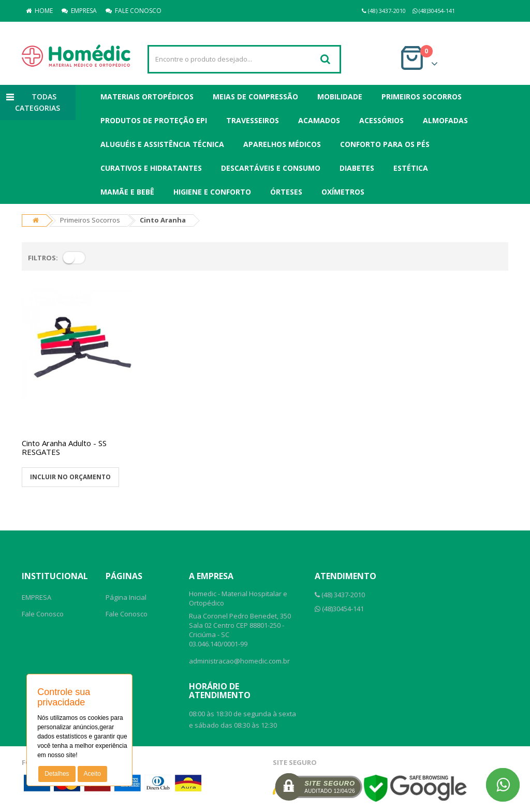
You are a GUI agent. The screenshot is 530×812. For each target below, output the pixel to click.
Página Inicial (126, 597)
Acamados (319, 120)
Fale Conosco (43, 614)
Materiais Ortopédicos (147, 97)
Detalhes (57, 774)
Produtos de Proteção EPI (154, 120)
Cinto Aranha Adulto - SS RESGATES (64, 447)
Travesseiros (253, 120)
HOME (39, 11)
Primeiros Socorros (422, 97)
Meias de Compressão (255, 97)
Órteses (286, 192)
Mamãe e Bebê (127, 192)
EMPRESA (79, 11)
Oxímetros (343, 192)
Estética (411, 168)
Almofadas (445, 120)
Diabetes (357, 168)
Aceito (92, 774)
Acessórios (381, 120)
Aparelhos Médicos (282, 144)
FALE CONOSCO (134, 11)
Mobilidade (340, 97)
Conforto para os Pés (385, 144)
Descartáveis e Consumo (271, 168)
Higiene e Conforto (212, 192)
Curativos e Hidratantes (151, 168)
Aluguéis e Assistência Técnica (162, 144)
